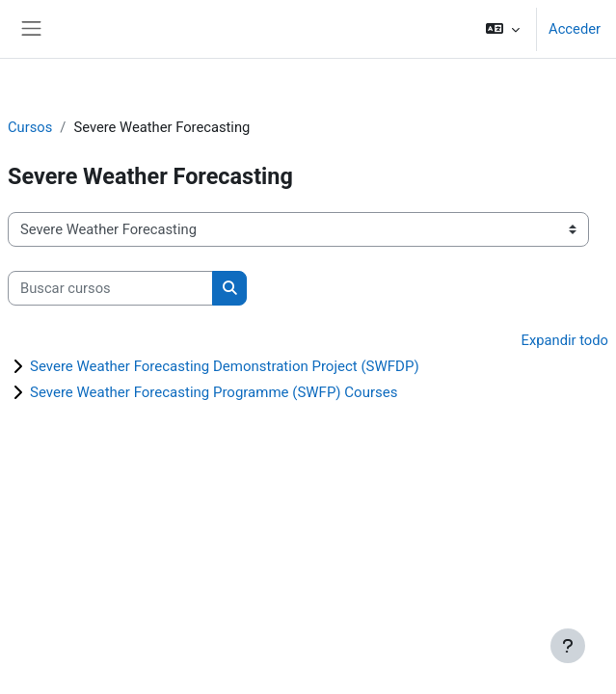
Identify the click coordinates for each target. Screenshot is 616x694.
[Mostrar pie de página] (568, 646)
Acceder (575, 29)
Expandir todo (565, 340)
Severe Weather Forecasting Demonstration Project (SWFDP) (225, 366)
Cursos (30, 127)
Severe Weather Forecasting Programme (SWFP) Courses (214, 392)
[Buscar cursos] (110, 288)
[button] (503, 29)
